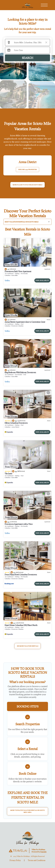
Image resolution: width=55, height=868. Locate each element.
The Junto (8, 474)
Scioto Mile (15, 275)
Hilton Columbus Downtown (16, 423)
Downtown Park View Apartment (18, 271)
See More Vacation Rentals (28, 646)
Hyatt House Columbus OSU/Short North (21, 625)
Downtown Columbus (17, 326)
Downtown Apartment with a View (19, 524)
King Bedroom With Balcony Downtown (20, 372)
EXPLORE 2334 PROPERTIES (27, 169)
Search (28, 58)
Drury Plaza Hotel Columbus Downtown (21, 575)
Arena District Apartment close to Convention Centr (25, 322)
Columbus (7, 275)
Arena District (15, 427)
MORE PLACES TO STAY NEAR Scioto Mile (27, 185)
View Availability (42, 280)
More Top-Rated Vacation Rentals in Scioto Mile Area (28, 811)
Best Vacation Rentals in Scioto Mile (22, 222)
